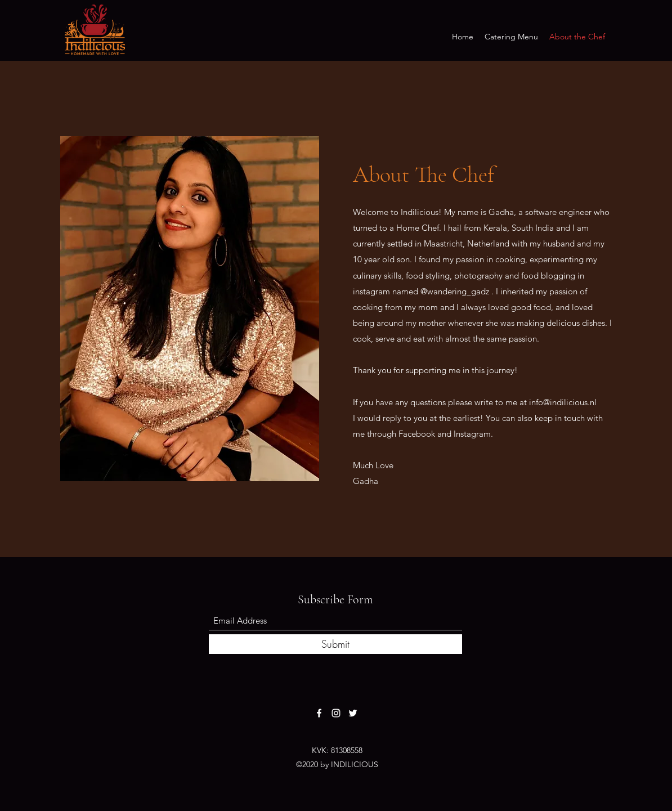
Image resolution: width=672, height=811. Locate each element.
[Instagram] (336, 713)
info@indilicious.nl (563, 402)
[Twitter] (353, 713)
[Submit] (335, 644)
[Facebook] (319, 713)
